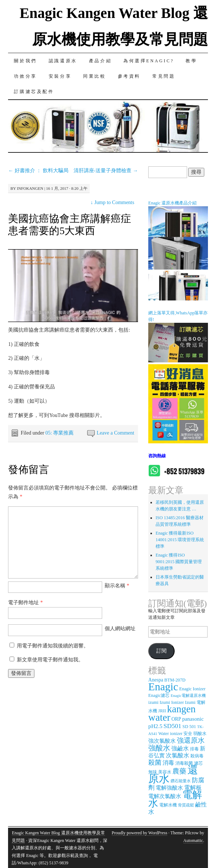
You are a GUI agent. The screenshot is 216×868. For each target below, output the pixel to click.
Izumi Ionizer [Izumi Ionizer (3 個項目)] (172, 702)
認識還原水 (63, 61)
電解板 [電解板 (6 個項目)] (193, 788)
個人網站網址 (120, 629)
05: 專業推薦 (59, 433)
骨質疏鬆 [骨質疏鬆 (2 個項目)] (186, 805)
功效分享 (25, 76)
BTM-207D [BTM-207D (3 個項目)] (175, 680)
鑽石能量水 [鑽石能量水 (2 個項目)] (181, 781)
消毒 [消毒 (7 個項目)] (168, 763)
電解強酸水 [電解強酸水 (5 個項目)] (169, 788)
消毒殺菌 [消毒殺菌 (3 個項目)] (184, 763)
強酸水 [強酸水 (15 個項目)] (159, 748)
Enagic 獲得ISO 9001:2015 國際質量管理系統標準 (179, 562)
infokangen (30, 188)
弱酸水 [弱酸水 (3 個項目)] (200, 734)
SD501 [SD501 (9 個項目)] (173, 726)
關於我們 (25, 61)
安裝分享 (60, 76)
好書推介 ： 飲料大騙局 (38, 171)
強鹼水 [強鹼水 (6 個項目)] (180, 748)
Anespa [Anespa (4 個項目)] (156, 680)
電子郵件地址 (25, 603)
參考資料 (129, 76)
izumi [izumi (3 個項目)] (153, 702)
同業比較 (94, 76)
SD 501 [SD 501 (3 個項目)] (189, 727)
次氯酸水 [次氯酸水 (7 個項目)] (178, 756)
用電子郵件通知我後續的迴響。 (53, 646)
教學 (191, 61)
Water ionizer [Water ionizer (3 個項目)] (170, 734)
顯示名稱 (117, 586)
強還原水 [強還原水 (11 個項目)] (191, 740)
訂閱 (161, 651)
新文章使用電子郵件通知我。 (50, 660)
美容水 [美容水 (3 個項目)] (165, 772)
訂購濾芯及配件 (34, 92)
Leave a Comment (116, 433)
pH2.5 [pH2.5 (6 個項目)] (155, 726)
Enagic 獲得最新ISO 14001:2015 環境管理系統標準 (180, 540)
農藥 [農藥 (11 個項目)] (179, 771)
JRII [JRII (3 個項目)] (162, 711)
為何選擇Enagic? (149, 61)
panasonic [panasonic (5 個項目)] (193, 719)
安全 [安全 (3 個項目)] (188, 734)
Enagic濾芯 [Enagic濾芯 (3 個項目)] (159, 695)
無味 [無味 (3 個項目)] (153, 772)
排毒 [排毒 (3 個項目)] (194, 749)
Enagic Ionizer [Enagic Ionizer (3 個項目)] (193, 689)
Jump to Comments (112, 202)
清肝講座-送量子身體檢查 (106, 171)
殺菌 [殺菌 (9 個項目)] (155, 762)
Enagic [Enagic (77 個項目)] (163, 687)
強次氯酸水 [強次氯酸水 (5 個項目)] (162, 741)
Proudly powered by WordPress (139, 833)
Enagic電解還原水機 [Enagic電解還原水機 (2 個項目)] (188, 696)
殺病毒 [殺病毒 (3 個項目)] (197, 756)
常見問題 (164, 76)
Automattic (193, 841)
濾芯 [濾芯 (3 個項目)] (198, 763)
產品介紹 (100, 61)
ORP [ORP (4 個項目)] (176, 719)
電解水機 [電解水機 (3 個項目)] (168, 805)
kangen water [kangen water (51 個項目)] (172, 713)
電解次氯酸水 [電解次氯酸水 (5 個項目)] (165, 796)
